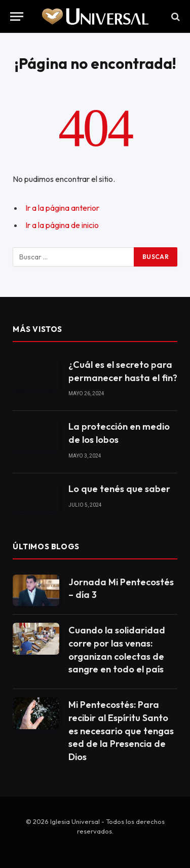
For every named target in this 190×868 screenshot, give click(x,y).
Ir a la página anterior (62, 208)
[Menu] (17, 16)
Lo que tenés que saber (119, 489)
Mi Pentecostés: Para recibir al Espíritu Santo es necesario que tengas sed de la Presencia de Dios (121, 731)
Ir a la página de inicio (62, 225)
